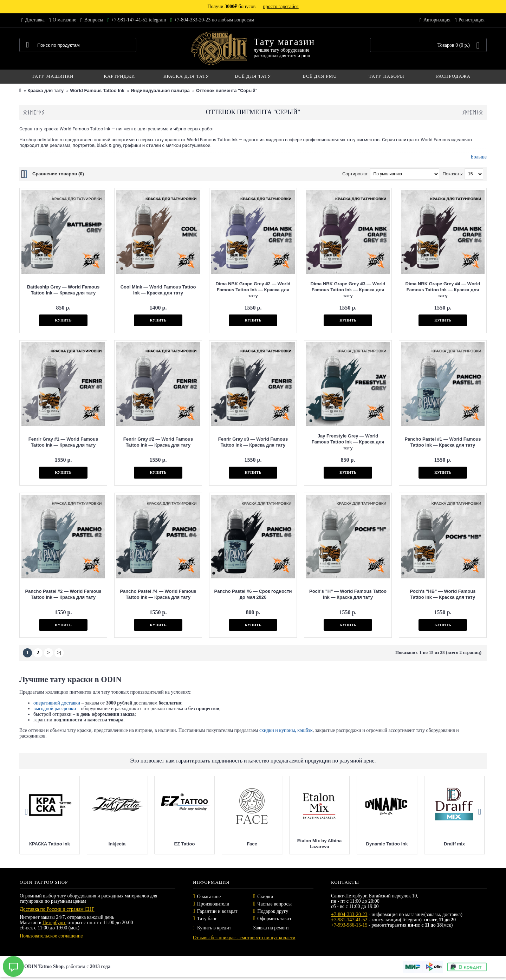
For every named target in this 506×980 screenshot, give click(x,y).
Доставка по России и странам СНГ (57, 909)
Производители (213, 904)
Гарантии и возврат (217, 911)
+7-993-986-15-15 (349, 925)
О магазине (209, 897)
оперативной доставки (57, 703)
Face (265, 844)
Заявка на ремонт (271, 928)
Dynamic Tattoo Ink (399, 844)
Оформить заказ (274, 919)
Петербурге (54, 923)
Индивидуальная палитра (160, 90)
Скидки (265, 897)
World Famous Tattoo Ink (97, 90)
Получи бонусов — (253, 7)
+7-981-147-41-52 (349, 920)
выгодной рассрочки (55, 709)
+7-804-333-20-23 (349, 914)
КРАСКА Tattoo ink (62, 844)
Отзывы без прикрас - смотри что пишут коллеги (244, 938)
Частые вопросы (274, 904)
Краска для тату (46, 90)
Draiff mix (467, 844)
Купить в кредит (212, 928)
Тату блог (207, 919)
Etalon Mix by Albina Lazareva (332, 844)
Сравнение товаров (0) (58, 174)
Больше (479, 157)
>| (59, 653)
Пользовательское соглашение (51, 936)
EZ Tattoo (197, 844)
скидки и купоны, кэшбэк (286, 730)
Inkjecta (129, 844)
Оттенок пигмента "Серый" (227, 90)
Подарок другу (273, 911)
